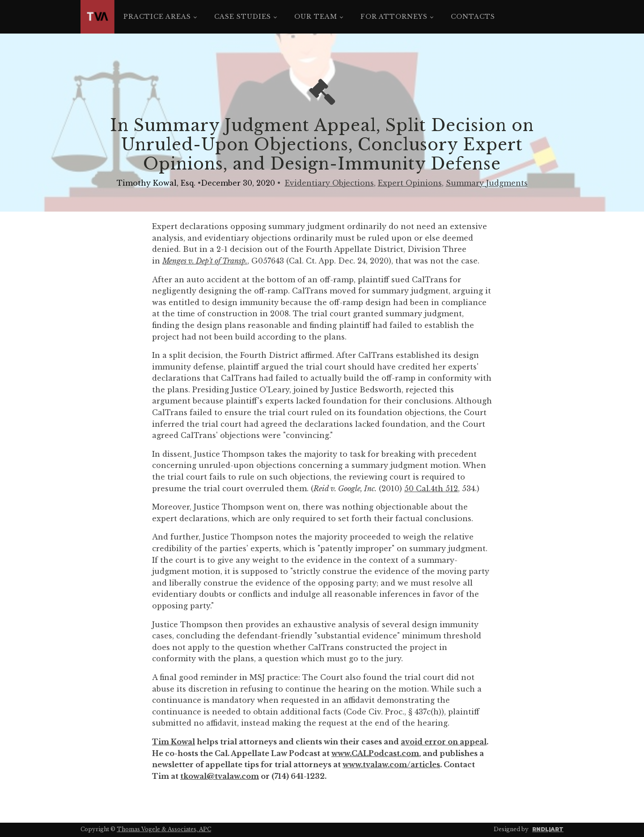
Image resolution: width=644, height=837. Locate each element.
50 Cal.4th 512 (431, 489)
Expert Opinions (410, 183)
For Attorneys (394, 17)
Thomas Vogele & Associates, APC (164, 829)
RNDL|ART (548, 829)
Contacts (473, 17)
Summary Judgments (487, 183)
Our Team (316, 17)
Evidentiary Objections (329, 183)
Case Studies (243, 17)
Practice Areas (157, 17)
